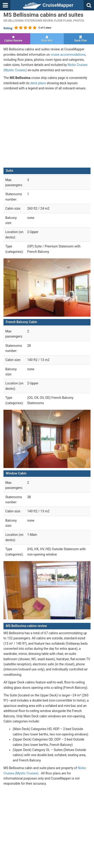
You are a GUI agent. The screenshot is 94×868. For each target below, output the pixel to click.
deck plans (38, 83)
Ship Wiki (47, 39)
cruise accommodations (68, 55)
